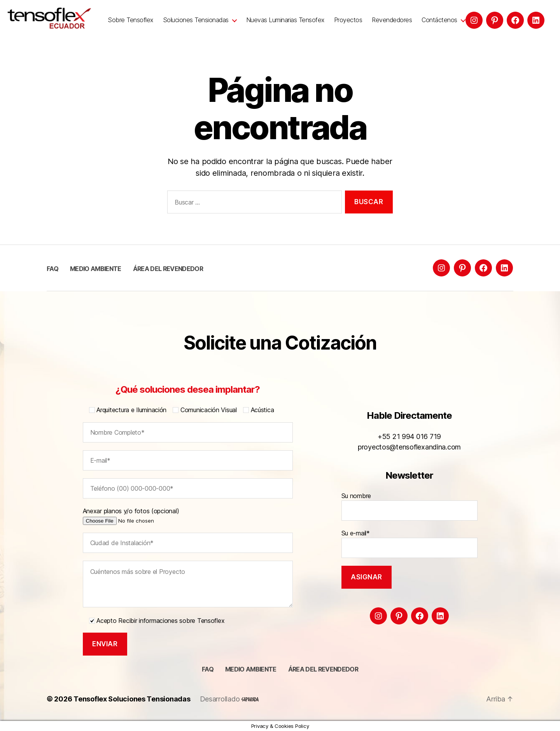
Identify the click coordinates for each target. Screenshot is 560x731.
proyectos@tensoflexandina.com (409, 447)
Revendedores (392, 20)
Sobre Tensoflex (130, 20)
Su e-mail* (409, 544)
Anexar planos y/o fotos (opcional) (142, 516)
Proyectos (348, 20)
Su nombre (409, 506)
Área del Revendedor (168, 269)
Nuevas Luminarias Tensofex (285, 20)
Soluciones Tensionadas (196, 20)
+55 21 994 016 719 (409, 436)
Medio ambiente (96, 269)
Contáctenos (439, 20)
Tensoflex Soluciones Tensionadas (132, 699)
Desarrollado (229, 699)
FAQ (52, 269)
